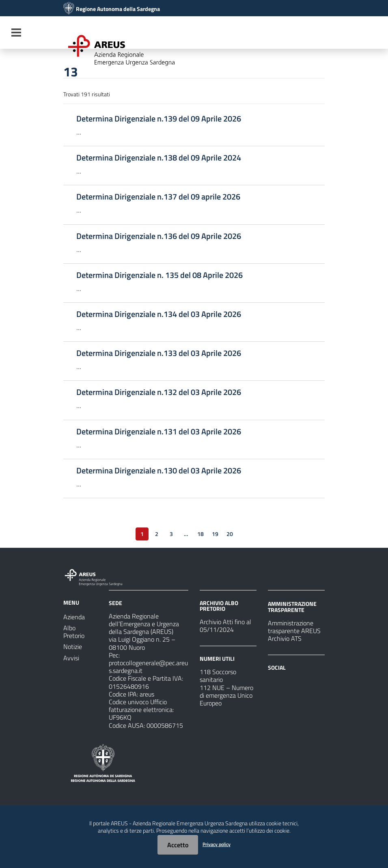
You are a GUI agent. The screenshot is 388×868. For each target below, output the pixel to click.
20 (230, 534)
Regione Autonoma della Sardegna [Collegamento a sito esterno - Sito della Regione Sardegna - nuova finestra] (118, 9)
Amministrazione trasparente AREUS (294, 627)
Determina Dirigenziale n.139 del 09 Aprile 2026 (159, 119)
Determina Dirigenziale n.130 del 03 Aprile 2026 (159, 471)
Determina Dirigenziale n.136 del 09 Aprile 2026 (159, 236)
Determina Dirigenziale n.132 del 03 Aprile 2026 (159, 392)
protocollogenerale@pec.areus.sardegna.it (148, 667)
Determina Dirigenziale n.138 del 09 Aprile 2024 (159, 158)
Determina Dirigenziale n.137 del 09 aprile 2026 (158, 197)
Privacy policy (217, 844)
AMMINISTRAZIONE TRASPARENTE (292, 607)
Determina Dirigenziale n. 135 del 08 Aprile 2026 (160, 275)
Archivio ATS (285, 638)
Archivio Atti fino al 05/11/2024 (225, 626)
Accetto (178, 845)
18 (200, 534)
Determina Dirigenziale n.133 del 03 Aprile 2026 (159, 353)
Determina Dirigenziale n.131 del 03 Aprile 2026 (159, 432)
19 (215, 534)
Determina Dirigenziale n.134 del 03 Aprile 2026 (159, 314)
